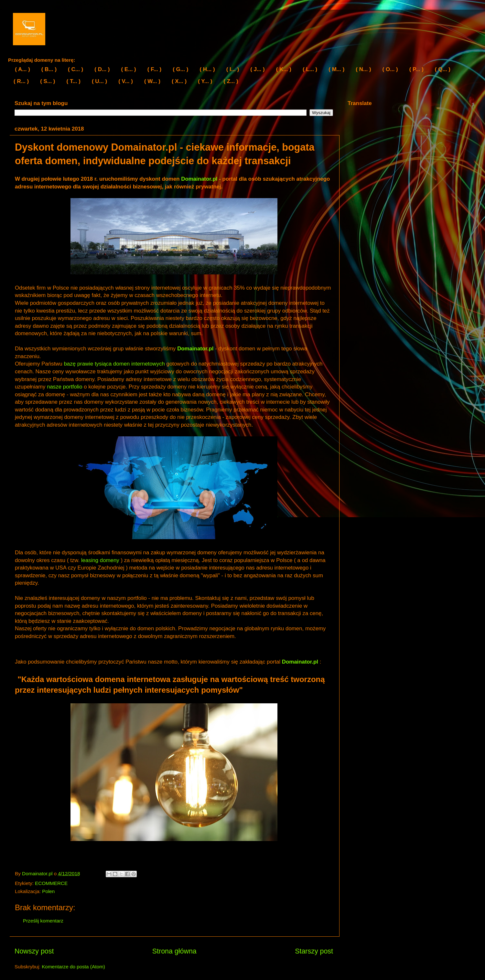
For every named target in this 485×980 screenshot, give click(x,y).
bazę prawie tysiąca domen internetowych (114, 364)
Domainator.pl (199, 179)
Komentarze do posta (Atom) (73, 967)
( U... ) (99, 81)
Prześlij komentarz (43, 921)
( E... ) (129, 69)
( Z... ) (231, 81)
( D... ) (102, 69)
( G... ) (180, 69)
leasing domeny (100, 560)
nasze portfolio (65, 387)
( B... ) (49, 69)
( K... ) (284, 69)
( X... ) (179, 81)
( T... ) (74, 81)
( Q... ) (443, 69)
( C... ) (75, 69)
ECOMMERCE (51, 883)
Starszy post (314, 951)
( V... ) (126, 81)
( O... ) (390, 69)
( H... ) (207, 69)
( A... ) (22, 69)
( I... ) (233, 69)
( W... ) (152, 81)
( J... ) (257, 69)
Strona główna (174, 951)
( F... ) (154, 69)
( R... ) (21, 81)
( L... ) (310, 69)
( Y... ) (205, 81)
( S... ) (48, 81)
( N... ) (363, 69)
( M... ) (336, 69)
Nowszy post (34, 951)
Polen (48, 891)
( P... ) (416, 69)
